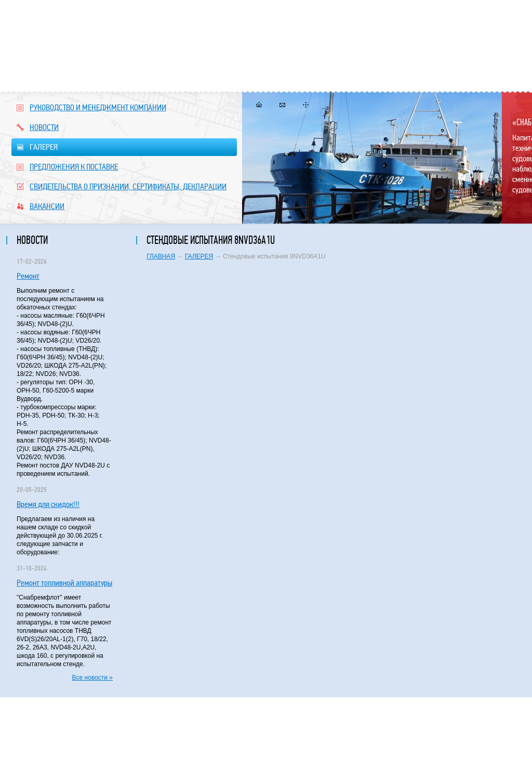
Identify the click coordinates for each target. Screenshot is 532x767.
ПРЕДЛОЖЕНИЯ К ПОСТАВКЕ (67, 167)
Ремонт (28, 276)
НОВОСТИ (38, 127)
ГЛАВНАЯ (161, 256)
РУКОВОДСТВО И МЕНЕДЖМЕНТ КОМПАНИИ (91, 107)
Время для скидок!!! (48, 504)
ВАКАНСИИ (41, 206)
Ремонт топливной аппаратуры (64, 583)
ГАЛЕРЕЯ (124, 147)
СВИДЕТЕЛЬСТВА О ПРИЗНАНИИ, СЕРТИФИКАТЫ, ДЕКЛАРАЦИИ (122, 186)
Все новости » (92, 678)
